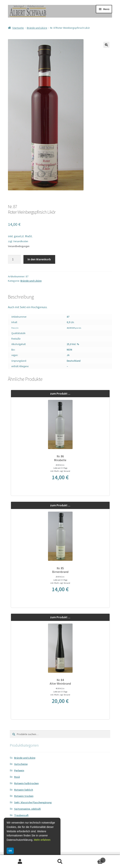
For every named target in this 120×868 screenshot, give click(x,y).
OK (10, 851)
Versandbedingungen (19, 246)
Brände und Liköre (37, 28)
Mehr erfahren (42, 840)
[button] (106, 45)
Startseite (18, 28)
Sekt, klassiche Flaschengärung (33, 802)
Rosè (17, 777)
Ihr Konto (20, 862)
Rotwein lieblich (24, 790)
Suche (60, 862)
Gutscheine (21, 764)
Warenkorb (93, 859)
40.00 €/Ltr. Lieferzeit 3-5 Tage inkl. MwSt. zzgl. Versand (60, 692)
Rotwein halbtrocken (26, 783)
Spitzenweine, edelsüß (27, 809)
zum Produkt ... (60, 393)
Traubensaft (21, 815)
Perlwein (19, 770)
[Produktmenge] (14, 259)
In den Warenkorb (39, 259)
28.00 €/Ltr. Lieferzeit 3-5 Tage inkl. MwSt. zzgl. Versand (60, 468)
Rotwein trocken (24, 796)
